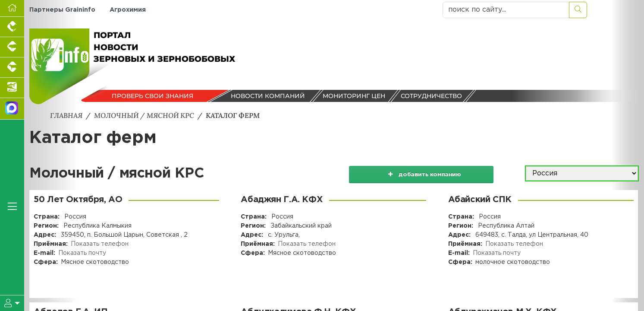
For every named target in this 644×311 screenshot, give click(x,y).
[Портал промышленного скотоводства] (12, 68)
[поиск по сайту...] (506, 10)
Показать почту (82, 253)
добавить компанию (425, 173)
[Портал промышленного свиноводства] (12, 47)
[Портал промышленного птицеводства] (12, 27)
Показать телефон (100, 244)
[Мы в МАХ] (12, 109)
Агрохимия (127, 10)
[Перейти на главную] (12, 8)
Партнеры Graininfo (62, 10)
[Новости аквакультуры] (12, 88)
